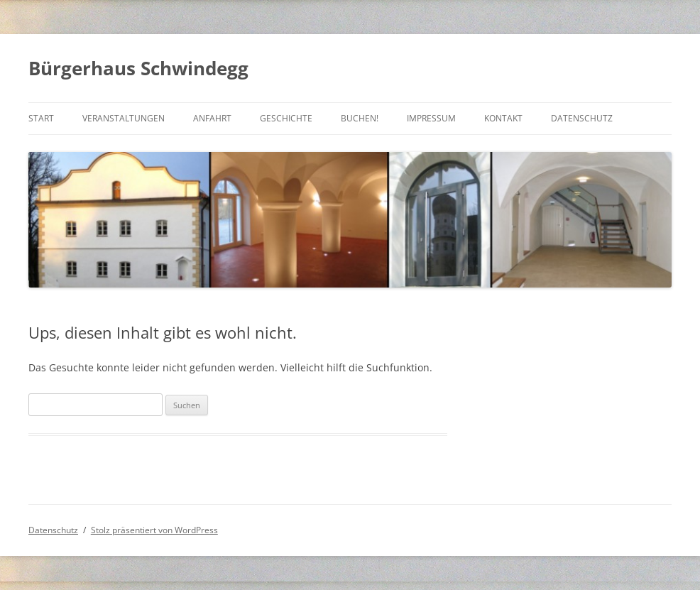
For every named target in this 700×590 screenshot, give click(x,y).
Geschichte (286, 118)
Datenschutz (582, 118)
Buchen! (360, 118)
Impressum (431, 118)
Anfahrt (212, 118)
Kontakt (503, 118)
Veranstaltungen (124, 118)
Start (41, 118)
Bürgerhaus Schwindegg (138, 68)
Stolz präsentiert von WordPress (154, 530)
